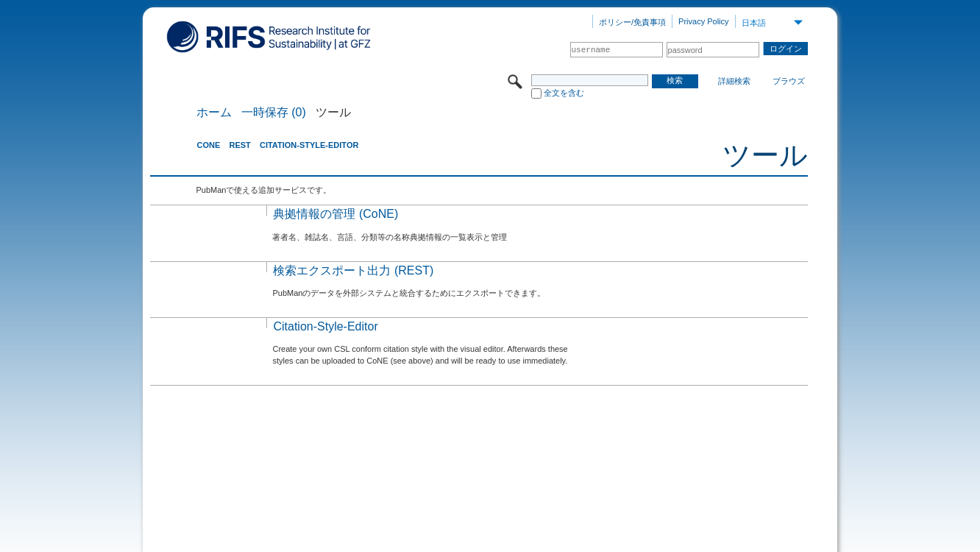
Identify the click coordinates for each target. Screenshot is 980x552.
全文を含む (564, 93)
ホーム (214, 113)
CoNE (208, 145)
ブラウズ (789, 81)
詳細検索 (734, 81)
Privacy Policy (703, 21)
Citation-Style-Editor (309, 145)
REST (239, 145)
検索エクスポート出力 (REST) (353, 270)
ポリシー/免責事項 (632, 22)
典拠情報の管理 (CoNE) (335, 214)
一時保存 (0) (274, 113)
